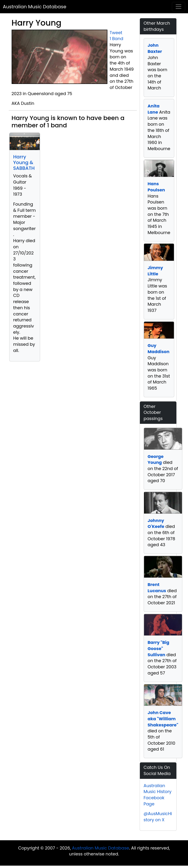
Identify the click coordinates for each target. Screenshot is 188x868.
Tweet (116, 33)
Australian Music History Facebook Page (158, 795)
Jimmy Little (155, 271)
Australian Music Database (35, 7)
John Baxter (155, 48)
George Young (156, 459)
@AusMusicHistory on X (158, 817)
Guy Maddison (159, 349)
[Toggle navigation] (179, 7)
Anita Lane (154, 109)
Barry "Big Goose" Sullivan (158, 648)
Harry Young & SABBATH (24, 162)
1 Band (117, 39)
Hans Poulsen (156, 187)
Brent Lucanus (157, 588)
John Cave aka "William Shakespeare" (163, 719)
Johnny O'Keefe (156, 524)
